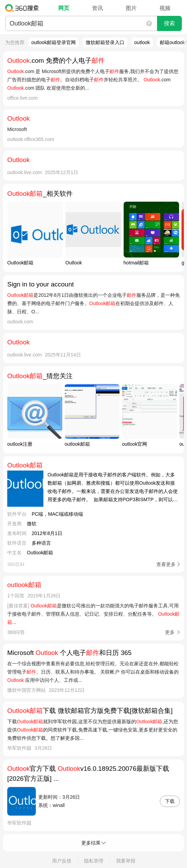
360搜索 (24, 8)
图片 (131, 8)
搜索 (169, 23)
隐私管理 (94, 861)
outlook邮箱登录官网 (54, 42)
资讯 (97, 8)
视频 (165, 8)
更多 (170, 632)
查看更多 (166, 564)
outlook (142, 42)
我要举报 (126, 861)
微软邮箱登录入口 (105, 42)
